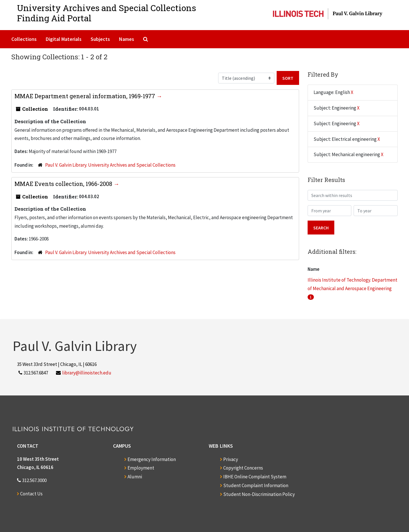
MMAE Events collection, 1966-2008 (64, 184)
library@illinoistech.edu (87, 373)
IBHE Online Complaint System (255, 477)
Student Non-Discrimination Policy (259, 494)
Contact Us (31, 494)
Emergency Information (152, 459)
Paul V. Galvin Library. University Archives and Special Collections (110, 165)
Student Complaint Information (256, 485)
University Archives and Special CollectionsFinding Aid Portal (107, 13)
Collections (24, 39)
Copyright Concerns (243, 468)
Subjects (100, 39)
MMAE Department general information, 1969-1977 (85, 96)
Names (127, 39)
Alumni (135, 477)
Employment (141, 468)
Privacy (231, 459)
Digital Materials (64, 39)
